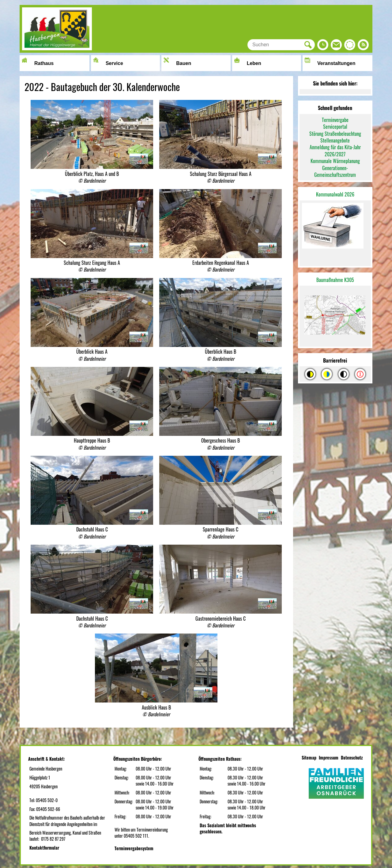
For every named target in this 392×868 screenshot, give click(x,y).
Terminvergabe (335, 120)
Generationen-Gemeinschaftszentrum (335, 171)
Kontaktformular (44, 848)
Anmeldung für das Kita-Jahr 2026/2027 (335, 150)
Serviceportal (335, 127)
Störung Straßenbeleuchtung (335, 134)
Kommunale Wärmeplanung (335, 161)
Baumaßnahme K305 (335, 280)
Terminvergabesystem (134, 848)
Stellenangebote (335, 140)
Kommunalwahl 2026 (335, 194)
